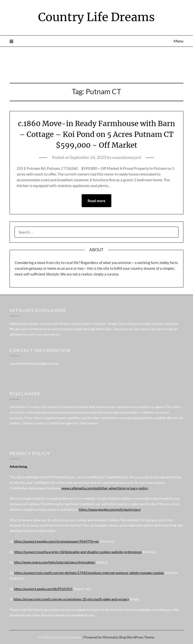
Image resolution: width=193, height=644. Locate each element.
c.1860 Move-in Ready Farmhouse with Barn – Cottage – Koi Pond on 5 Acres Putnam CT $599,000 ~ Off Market (96, 134)
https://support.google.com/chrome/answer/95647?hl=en (56, 541)
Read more (96, 201)
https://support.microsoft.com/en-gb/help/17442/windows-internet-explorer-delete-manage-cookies (89, 573)
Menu (179, 41)
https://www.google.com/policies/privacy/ (110, 509)
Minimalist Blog (114, 637)
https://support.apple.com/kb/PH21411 (43, 589)
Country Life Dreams (96, 17)
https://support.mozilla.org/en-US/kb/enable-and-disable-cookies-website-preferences (78, 552)
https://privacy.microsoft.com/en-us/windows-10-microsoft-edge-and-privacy (71, 599)
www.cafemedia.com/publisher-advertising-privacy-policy (105, 488)
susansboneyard (127, 157)
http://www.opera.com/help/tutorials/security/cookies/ (55, 562)
